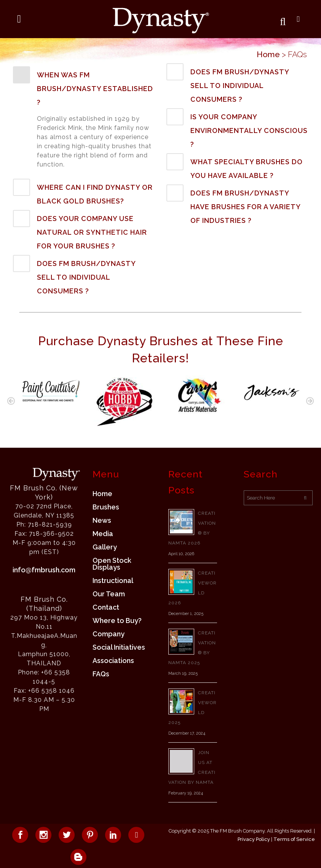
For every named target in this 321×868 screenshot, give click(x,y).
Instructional (113, 581)
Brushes (106, 507)
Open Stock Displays (112, 564)
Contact (106, 607)
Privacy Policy (254, 839)
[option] (50, 390)
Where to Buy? (117, 621)
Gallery (105, 547)
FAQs (101, 674)
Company (109, 634)
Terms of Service (294, 839)
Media (103, 534)
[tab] (84, 88)
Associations (113, 661)
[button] (11, 401)
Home (268, 54)
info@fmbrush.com (44, 570)
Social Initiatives (119, 647)
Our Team (109, 594)
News (102, 520)
